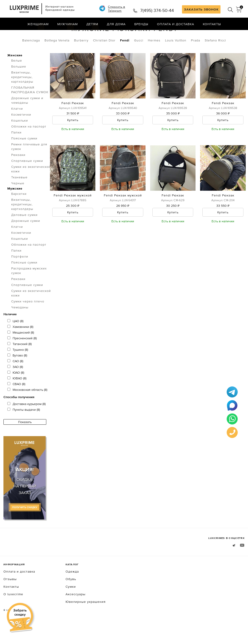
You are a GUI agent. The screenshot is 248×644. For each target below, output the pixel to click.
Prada (196, 58)
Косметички (21, 133)
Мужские (15, 207)
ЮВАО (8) (17, 396)
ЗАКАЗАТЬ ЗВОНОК (201, 9)
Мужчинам (68, 24)
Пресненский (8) (22, 356)
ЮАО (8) (16, 391)
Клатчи (17, 127)
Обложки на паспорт (29, 144)
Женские (15, 73)
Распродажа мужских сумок (29, 289)
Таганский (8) (19, 362)
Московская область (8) (27, 408)
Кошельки (20, 139)
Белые (17, 79)
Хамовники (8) (20, 345)
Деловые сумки (24, 233)
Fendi (125, 58)
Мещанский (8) (21, 351)
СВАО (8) (16, 402)
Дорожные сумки (26, 239)
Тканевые (19, 195)
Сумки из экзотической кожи (31, 187)
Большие (19, 84)
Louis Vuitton (176, 58)
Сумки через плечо (28, 319)
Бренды (141, 24)
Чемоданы (20, 325)
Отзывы (10, 597)
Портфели (20, 274)
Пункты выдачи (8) (24, 428)
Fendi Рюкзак (73, 121)
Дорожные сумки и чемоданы (27, 118)
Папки (16, 150)
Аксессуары (76, 612)
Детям (92, 24)
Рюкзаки (49, 34)
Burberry (81, 58)
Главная (10, 34)
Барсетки (19, 212)
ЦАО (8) (15, 339)
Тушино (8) (18, 368)
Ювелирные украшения (86, 620)
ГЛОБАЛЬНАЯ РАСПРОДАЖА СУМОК (30, 108)
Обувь (71, 597)
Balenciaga (31, 58)
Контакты (212, 24)
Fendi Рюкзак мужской (73, 213)
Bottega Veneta (57, 58)
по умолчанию (224, 34)
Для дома (116, 24)
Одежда (72, 590)
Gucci (139, 58)
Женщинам (38, 24)
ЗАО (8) (15, 385)
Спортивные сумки (27, 179)
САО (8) (15, 379)
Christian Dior (104, 58)
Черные (18, 201)
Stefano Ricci (215, 58)
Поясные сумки (24, 156)
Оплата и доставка (176, 24)
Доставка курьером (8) (26, 422)
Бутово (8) (17, 373)
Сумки (28, 34)
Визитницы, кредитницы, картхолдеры (22, 95)
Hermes (154, 58)
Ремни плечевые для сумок (29, 165)
